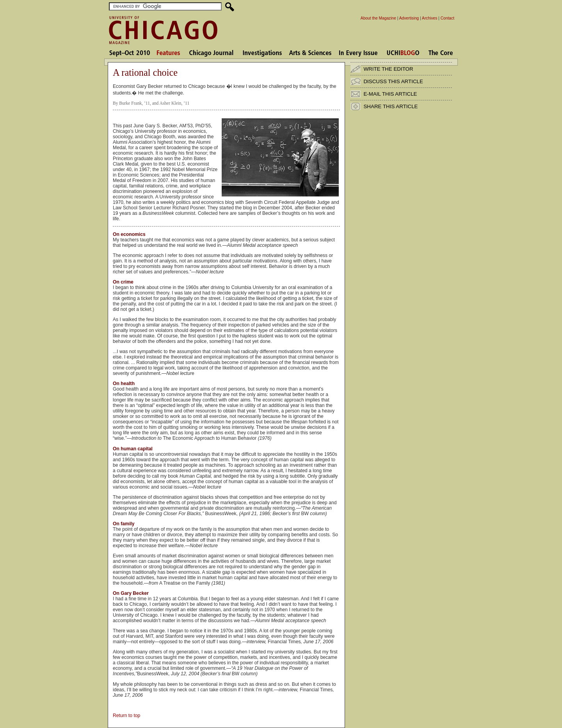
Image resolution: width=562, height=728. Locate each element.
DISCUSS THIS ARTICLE (393, 81)
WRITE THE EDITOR (388, 69)
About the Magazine (378, 18)
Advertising (409, 18)
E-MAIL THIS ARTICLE (390, 94)
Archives (430, 18)
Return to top (126, 716)
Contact (447, 18)
